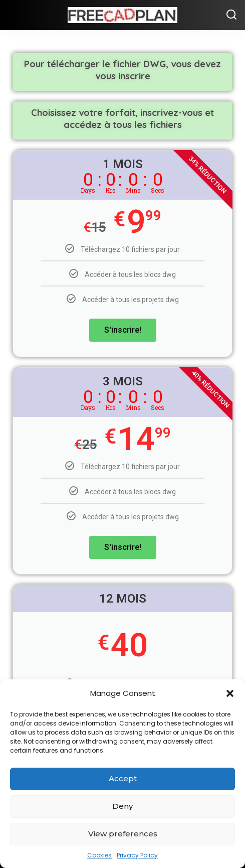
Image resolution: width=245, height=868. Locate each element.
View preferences (123, 834)
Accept (123, 778)
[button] (230, 693)
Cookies (99, 855)
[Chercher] (231, 15)
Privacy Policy (137, 855)
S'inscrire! (123, 330)
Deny (123, 806)
